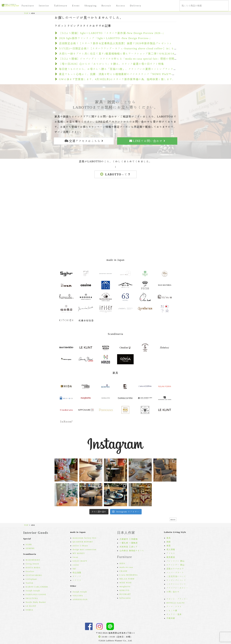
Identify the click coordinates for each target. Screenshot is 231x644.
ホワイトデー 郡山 (176, 565)
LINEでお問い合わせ (147, 141)
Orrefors (30, 571)
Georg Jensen (32, 564)
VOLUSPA (78, 595)
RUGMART (125, 594)
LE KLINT (31, 606)
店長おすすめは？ (175, 569)
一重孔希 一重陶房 (129, 543)
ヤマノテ (77, 576)
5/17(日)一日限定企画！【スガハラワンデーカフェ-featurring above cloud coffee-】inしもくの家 (121, 48)
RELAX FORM (127, 579)
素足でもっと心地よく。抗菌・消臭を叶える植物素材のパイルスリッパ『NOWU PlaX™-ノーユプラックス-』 (129, 74)
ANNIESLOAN (80, 599)
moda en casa (126, 567)
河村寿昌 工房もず (129, 547)
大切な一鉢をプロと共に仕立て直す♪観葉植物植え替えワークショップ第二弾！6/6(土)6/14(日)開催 (122, 54)
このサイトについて (176, 584)
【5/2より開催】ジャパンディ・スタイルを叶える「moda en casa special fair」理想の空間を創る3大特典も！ (129, 59)
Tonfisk (30, 583)
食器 (169, 545)
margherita (125, 586)
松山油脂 (77, 572)
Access (121, 6)
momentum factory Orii (85, 538)
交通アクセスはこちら (84, 141)
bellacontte (125, 598)
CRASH (123, 571)
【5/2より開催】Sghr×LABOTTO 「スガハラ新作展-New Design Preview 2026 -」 (112, 33)
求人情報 (171, 549)
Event (76, 6)
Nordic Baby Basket (36, 602)
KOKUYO (124, 590)
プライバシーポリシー (177, 588)
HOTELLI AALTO (176, 603)
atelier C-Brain (80, 545)
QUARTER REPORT (83, 542)
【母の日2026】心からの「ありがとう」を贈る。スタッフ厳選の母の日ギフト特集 (111, 64)
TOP (26, 13)
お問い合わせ (173, 592)
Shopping (91, 6)
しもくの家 (172, 610)
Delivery (136, 6)
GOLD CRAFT (80, 561)
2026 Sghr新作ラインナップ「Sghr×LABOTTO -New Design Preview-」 (106, 38)
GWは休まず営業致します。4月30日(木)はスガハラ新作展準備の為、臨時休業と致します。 (117, 79)
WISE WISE (126, 582)
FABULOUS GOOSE (36, 594)
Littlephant (31, 579)
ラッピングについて (176, 580)
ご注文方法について (176, 576)
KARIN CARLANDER (37, 587)
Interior (44, 6)
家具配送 (171, 557)
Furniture (28, 6)
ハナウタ (77, 580)
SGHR (29, 544)
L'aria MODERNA (129, 575)
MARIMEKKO (33, 560)
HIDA (122, 563)
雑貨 (169, 542)
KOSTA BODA (33, 567)
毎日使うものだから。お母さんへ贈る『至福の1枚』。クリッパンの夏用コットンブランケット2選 (121, 69)
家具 (169, 538)
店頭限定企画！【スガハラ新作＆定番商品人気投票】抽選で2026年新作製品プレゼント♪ (115, 43)
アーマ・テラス (174, 607)
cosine (76, 565)
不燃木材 (171, 618)
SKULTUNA (32, 598)
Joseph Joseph (33, 590)
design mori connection (85, 549)
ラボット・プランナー (177, 599)
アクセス (171, 553)
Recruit (106, 6)
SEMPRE (30, 548)
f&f (74, 569)
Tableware (61, 6)
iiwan (75, 557)
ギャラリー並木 (174, 614)
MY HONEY (79, 553)
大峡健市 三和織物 (129, 539)
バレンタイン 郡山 (176, 561)
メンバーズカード (175, 572)
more (173, 519)
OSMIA (29, 610)
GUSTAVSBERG (34, 575)
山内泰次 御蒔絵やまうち (132, 550)
